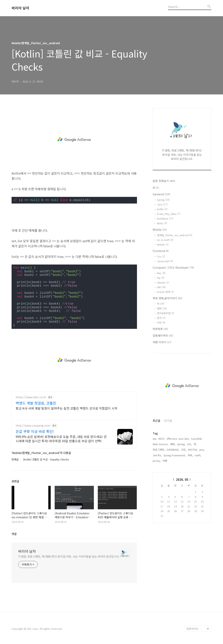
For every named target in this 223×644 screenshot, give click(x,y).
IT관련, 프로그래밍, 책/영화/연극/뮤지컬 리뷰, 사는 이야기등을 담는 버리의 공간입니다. (69, 556)
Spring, (181, 444)
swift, (198, 455)
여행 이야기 (162, 342)
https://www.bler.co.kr (31, 397)
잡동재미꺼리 (163, 335)
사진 (161, 322)
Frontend (161, 251)
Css (161, 256)
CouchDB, (197, 439)
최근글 (156, 421)
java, (202, 450)
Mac (161, 273)
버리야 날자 (20, 8)
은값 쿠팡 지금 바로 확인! (35, 431)
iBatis (162, 223)
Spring (163, 200)
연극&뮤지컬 (166, 313)
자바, (190, 455)
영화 (162, 308)
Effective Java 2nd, (178, 439)
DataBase (165, 218)
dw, (155, 439)
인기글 (168, 421)
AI (156, 187)
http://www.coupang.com (33, 426)
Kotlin (162, 209)
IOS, (190, 444)
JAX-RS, (157, 455)
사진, (184, 450)
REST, (162, 439)
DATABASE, (173, 450)
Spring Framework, (175, 455)
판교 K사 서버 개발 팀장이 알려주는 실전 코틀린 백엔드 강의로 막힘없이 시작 (67, 408)
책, (195, 444)
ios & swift (165, 240)
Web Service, (161, 444)
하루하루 (160, 329)
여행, (165, 461)
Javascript (165, 261)
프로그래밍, (159, 450)
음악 (161, 318)
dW (161, 287)
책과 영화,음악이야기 (167, 298)
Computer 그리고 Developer (173, 267)
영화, (173, 444)
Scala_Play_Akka (169, 214)
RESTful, (193, 450)
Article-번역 (165, 292)
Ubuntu (163, 282)
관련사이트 (192, 629)
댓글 (14, 534)
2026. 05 (182, 479)
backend (161, 194)
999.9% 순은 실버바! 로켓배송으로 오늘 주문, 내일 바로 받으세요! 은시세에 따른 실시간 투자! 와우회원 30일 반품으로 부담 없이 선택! (61, 439)
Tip (161, 278)
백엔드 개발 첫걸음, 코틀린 (36, 403)
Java (162, 204)
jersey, (157, 461)
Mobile (160, 230)
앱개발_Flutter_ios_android (175, 235)
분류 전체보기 (164, 181)
